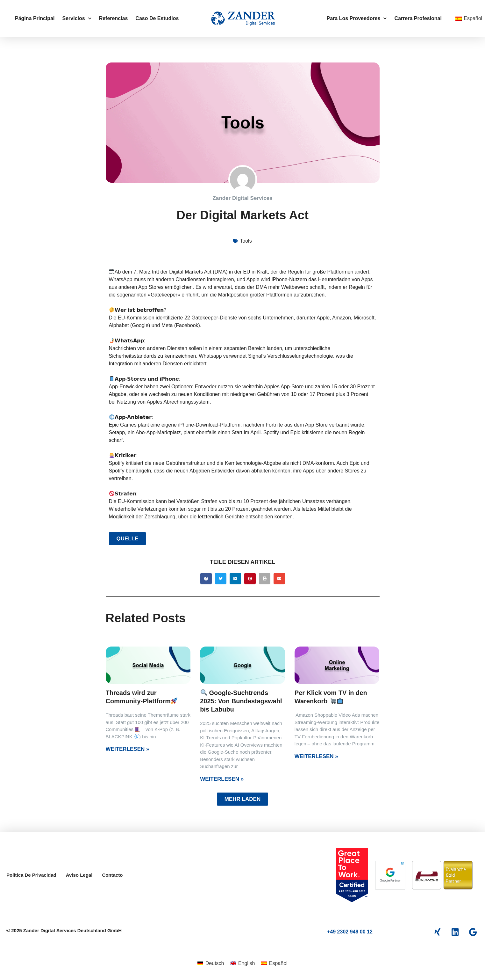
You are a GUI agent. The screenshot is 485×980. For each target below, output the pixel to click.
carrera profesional (418, 18)
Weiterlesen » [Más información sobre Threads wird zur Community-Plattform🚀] (128, 749)
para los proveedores (357, 18)
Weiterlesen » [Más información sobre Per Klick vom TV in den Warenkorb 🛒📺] (316, 756)
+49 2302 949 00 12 (350, 932)
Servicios (77, 18)
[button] (206, 579)
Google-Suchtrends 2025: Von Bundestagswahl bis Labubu (241, 701)
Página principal (35, 18)
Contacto (112, 875)
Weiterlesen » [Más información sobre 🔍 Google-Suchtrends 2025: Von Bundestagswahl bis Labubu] (222, 779)
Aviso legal (79, 875)
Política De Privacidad (31, 875)
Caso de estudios (157, 18)
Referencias (114, 18)
